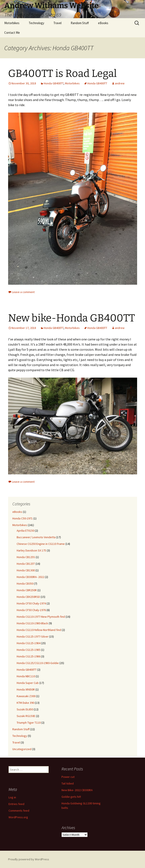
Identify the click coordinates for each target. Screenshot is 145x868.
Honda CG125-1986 (29, 656)
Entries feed (16, 804)
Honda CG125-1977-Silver (33, 636)
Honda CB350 (25, 584)
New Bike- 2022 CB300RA (77, 790)
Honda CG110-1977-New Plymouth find (41, 617)
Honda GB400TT (54, 83)
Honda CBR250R (27, 590)
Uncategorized (22, 749)
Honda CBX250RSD (28, 597)
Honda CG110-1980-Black (32, 623)
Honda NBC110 (26, 676)
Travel (57, 23)
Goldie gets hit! (71, 797)
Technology (36, 23)
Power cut (68, 777)
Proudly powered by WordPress (29, 859)
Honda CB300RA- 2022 (30, 577)
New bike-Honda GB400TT (72, 318)
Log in (12, 797)
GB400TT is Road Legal (62, 73)
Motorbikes (12, 23)
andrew (120, 83)
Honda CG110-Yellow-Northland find (39, 630)
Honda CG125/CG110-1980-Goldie (38, 663)
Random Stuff (80, 23)
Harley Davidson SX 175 (31, 550)
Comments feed (19, 811)
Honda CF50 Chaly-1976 (31, 610)
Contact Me (12, 33)
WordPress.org (18, 817)
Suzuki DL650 (25, 709)
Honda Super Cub (28, 683)
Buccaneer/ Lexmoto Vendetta (36, 537)
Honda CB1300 (26, 570)
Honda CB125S (26, 557)
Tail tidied (68, 783)
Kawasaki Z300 (26, 696)
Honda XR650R (26, 689)
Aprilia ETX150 (25, 531)
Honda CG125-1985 (29, 650)
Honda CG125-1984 (29, 643)
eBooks (103, 23)
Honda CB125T (26, 564)
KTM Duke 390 (25, 703)
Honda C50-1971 (23, 518)
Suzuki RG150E (26, 716)
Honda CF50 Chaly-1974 (31, 603)
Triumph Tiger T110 (29, 723)
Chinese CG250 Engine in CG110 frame (41, 544)
